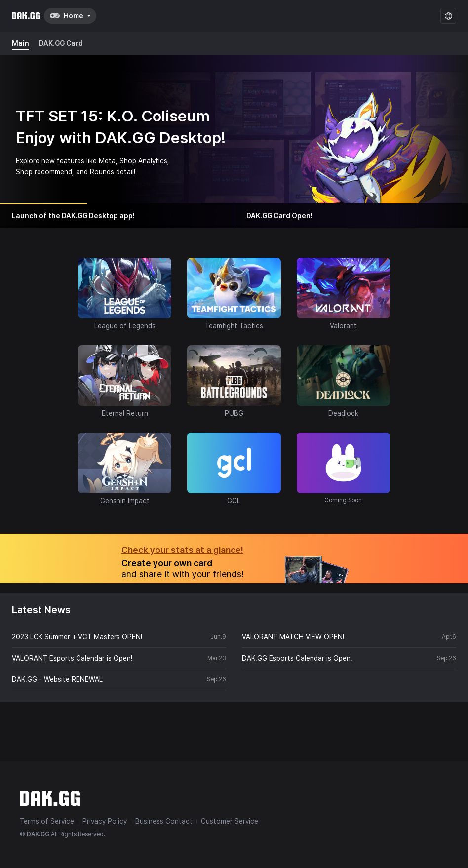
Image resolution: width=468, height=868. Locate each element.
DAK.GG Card (61, 43)
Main (20, 43)
